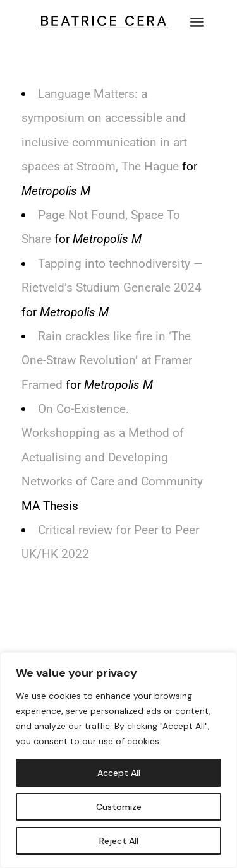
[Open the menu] (197, 22)
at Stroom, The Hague (121, 166)
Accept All (119, 773)
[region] (118, 760)
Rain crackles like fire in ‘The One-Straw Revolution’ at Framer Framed (107, 360)
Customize (119, 807)
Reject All (119, 841)
